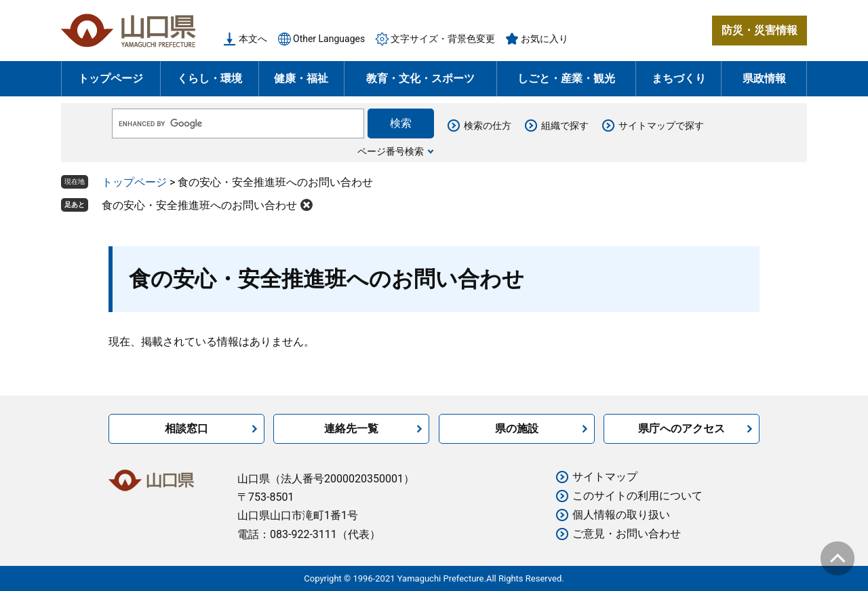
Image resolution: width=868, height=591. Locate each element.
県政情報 (764, 78)
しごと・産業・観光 (566, 78)
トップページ (111, 78)
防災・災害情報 (759, 30)
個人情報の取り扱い (621, 515)
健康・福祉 (301, 78)
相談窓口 (186, 428)
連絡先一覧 (351, 428)
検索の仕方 (488, 126)
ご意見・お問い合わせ (627, 534)
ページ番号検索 (391, 151)
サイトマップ (605, 477)
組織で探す (565, 126)
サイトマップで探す (661, 126)
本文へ (253, 39)
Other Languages (329, 39)
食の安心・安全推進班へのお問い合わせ (199, 205)
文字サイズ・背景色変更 (443, 39)
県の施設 (517, 428)
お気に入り (545, 39)
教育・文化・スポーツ (420, 78)
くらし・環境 (210, 78)
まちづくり (679, 78)
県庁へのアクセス (682, 428)
